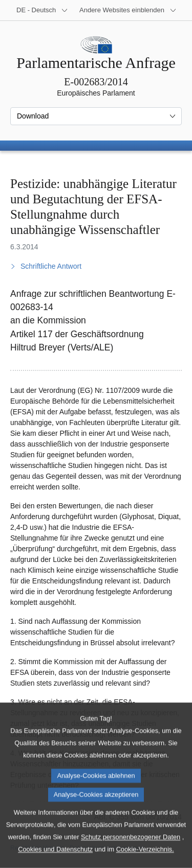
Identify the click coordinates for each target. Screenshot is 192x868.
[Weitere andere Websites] (128, 10)
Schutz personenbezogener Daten (131, 854)
